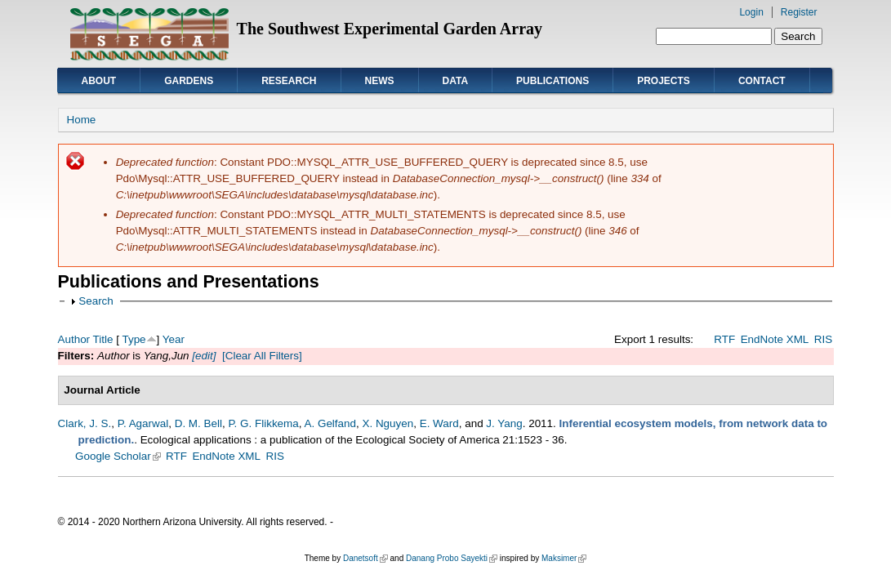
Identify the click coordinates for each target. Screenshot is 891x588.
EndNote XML (775, 339)
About (99, 81)
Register (799, 12)
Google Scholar (118, 456)
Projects (664, 81)
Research (289, 81)
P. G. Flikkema (263, 423)
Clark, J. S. (85, 423)
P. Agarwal (143, 423)
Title (103, 339)
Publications (552, 81)
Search (96, 301)
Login (751, 12)
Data (456, 81)
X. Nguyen (388, 423)
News (380, 81)
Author (74, 339)
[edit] (203, 356)
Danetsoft (365, 558)
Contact (762, 81)
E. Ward (439, 423)
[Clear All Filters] (262, 356)
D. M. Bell (198, 423)
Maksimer (564, 558)
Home (82, 120)
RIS (823, 339)
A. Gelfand (331, 423)
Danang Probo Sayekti (452, 558)
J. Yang (504, 423)
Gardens (189, 81)
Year (174, 339)
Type (134, 339)
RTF (724, 339)
